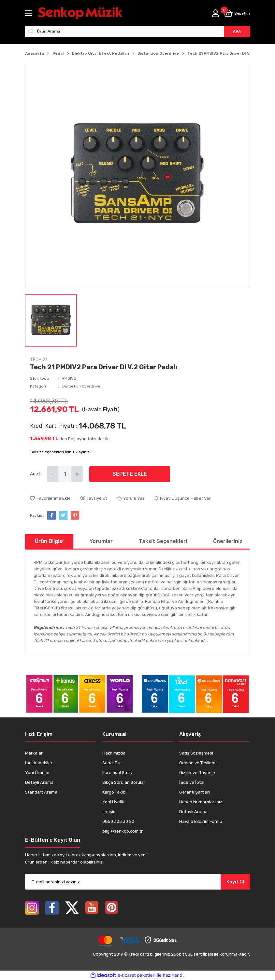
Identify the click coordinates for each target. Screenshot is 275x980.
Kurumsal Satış (117, 773)
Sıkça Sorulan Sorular (124, 782)
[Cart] (237, 13)
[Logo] (86, 13)
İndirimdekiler (39, 763)
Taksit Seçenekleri (163, 541)
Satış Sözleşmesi (196, 753)
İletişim (109, 812)
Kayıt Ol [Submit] (235, 882)
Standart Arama (41, 792)
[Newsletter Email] (137, 882)
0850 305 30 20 (118, 821)
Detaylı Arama (39, 782)
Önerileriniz (228, 541)
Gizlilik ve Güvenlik (197, 773)
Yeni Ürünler (37, 773)
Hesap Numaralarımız (201, 802)
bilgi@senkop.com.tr (123, 831)
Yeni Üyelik (113, 802)
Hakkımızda (114, 753)
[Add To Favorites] (50, 498)
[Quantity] (65, 474)
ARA (237, 31)
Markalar (34, 753)
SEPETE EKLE (130, 474)
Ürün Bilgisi (49, 541)
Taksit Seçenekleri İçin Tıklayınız (60, 452)
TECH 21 (39, 360)
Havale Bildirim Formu (201, 821)
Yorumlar (101, 541)
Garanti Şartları (195, 792)
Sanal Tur (112, 763)
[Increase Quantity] (77, 474)
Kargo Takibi (114, 792)
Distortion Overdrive (81, 386)
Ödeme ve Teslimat (198, 763)
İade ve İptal (192, 782)
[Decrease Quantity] (53, 474)
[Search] (137, 31)
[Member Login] (216, 13)
